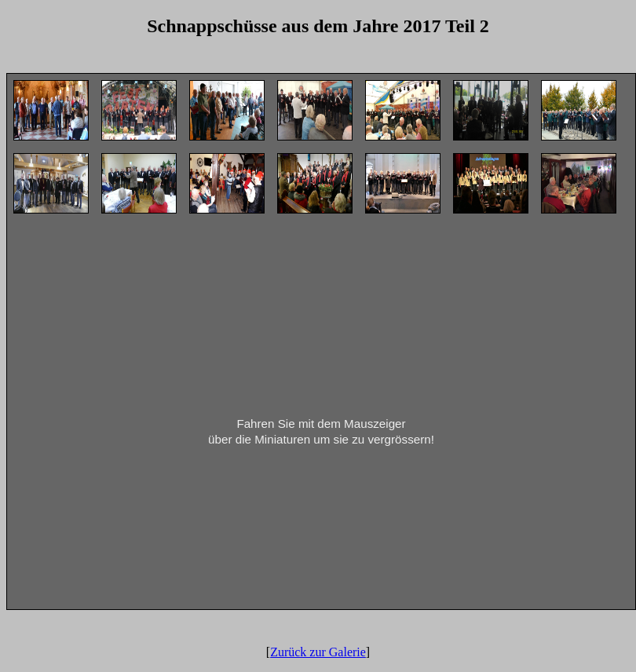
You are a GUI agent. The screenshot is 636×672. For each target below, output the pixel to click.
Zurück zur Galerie (318, 652)
